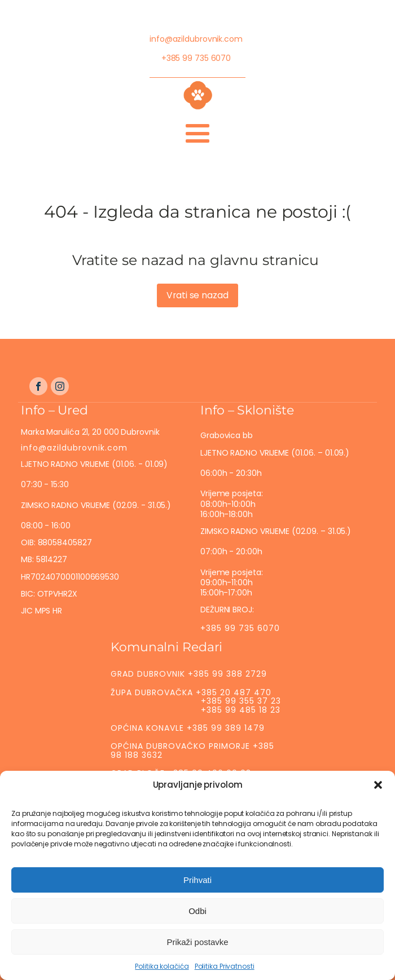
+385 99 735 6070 (196, 58)
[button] (378, 797)
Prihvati (197, 891)
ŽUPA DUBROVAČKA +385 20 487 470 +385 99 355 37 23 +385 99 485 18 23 (196, 701)
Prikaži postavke (197, 953)
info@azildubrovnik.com (196, 39)
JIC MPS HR (43, 611)
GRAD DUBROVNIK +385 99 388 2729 (189, 674)
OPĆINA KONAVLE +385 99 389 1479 (188, 728)
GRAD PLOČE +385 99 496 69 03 (181, 773)
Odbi (197, 922)
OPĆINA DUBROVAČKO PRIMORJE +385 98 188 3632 (192, 750)
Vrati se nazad (197, 295)
